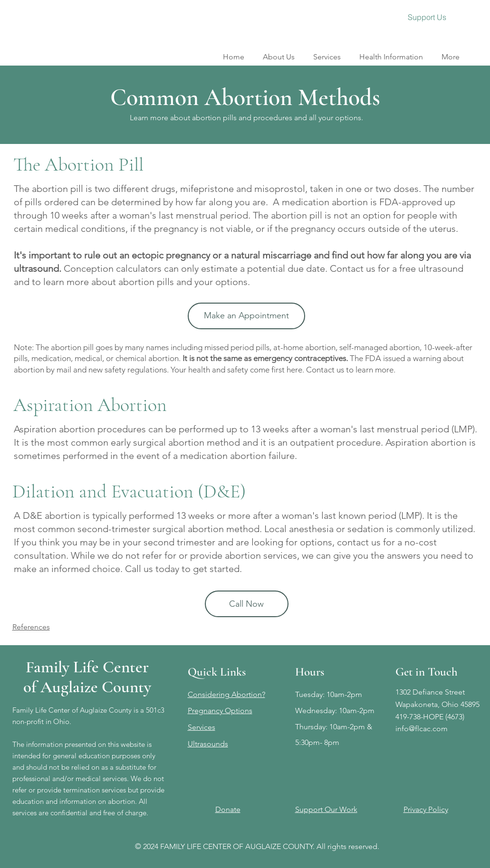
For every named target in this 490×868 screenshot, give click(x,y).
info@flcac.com (422, 729)
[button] (327, 52)
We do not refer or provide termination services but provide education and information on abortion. (88, 790)
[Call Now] (247, 604)
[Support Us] (427, 17)
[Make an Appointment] (246, 316)
